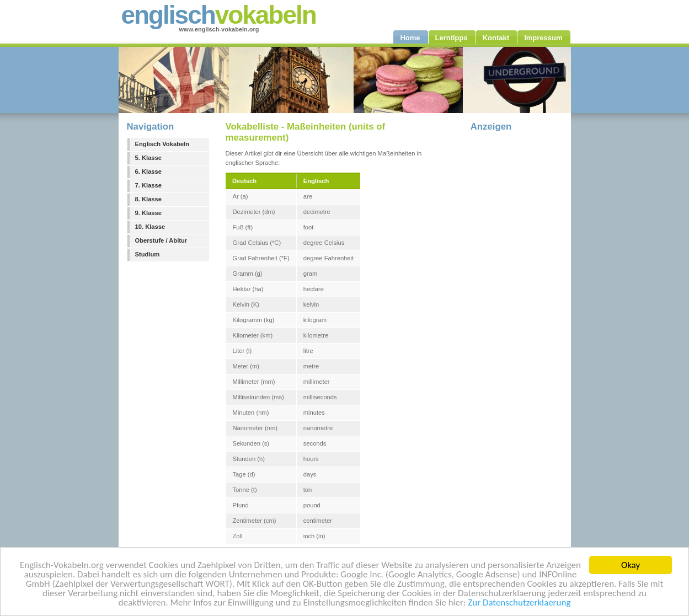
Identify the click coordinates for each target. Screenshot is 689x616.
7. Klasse (149, 185)
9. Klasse (149, 213)
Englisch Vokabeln (162, 144)
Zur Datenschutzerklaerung (519, 603)
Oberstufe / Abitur (161, 240)
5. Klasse (149, 158)
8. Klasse (149, 199)
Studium (148, 254)
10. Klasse (150, 227)
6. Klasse (149, 172)
